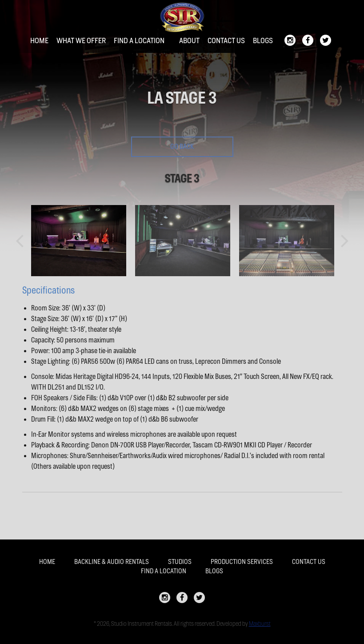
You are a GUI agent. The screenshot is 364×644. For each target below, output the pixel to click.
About (189, 41)
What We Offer (81, 41)
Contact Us (226, 41)
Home (39, 41)
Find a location (139, 41)
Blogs (263, 41)
